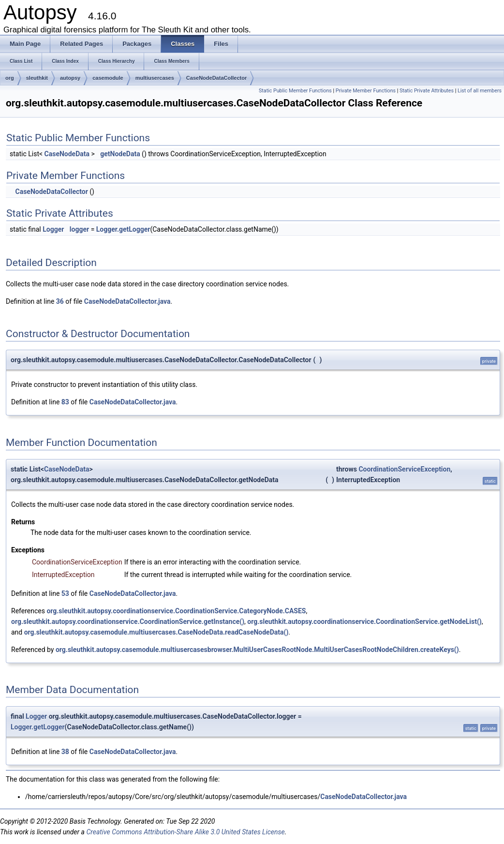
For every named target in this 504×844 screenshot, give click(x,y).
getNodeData (120, 154)
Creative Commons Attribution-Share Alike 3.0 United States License (185, 832)
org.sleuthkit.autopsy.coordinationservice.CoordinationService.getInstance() (128, 622)
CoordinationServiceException (404, 469)
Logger (53, 229)
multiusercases (155, 78)
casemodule (108, 78)
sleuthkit (37, 78)
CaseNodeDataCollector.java (127, 301)
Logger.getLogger (123, 229)
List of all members (480, 91)
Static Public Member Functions (295, 91)
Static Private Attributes (427, 91)
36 (60, 301)
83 (65, 402)
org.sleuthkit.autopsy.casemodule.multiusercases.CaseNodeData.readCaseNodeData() (156, 632)
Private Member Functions (366, 91)
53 (65, 593)
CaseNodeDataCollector (216, 78)
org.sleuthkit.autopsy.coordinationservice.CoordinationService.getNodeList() (364, 622)
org (10, 78)
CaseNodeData (67, 154)
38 (65, 752)
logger (79, 229)
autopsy (70, 78)
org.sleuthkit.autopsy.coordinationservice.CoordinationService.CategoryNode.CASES (176, 611)
